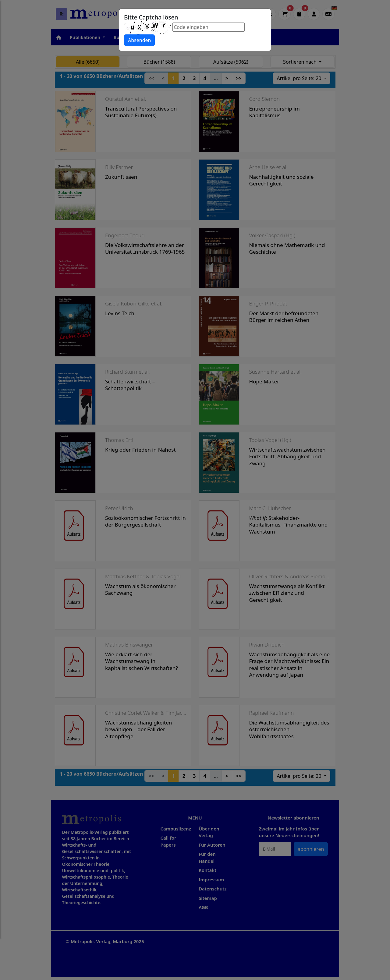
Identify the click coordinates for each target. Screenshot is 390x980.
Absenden (139, 40)
